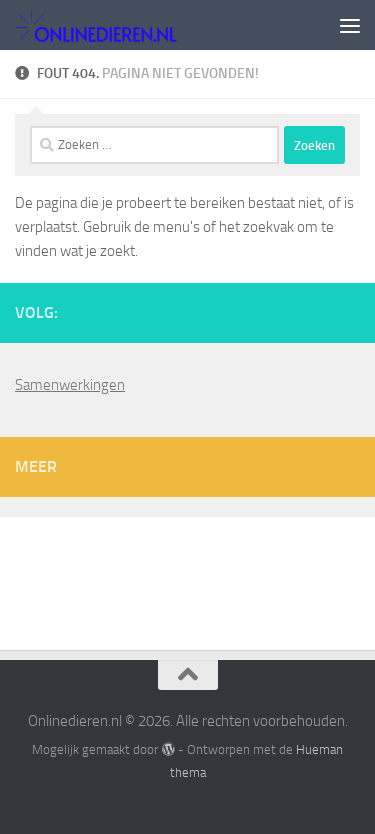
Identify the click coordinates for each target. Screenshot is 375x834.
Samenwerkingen (70, 385)
